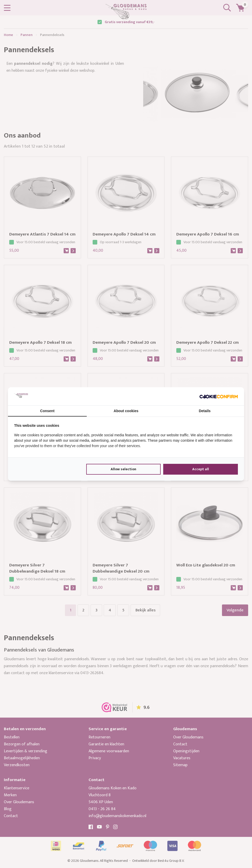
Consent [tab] (47, 411)
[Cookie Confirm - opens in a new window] (219, 396)
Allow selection (123, 469)
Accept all (201, 469)
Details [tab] (205, 411)
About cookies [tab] (126, 411)
